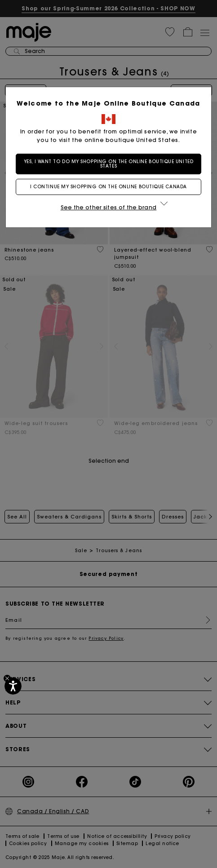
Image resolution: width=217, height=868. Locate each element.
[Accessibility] (13, 686)
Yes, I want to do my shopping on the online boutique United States (108, 164)
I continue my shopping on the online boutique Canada (108, 187)
